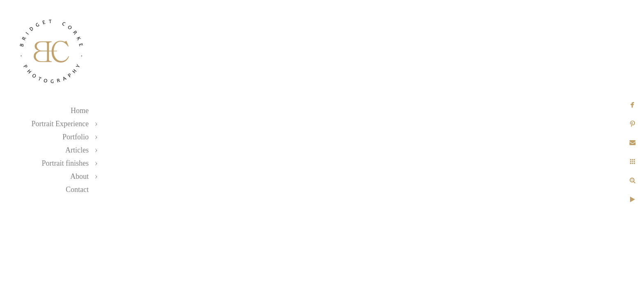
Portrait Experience (60, 124)
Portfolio (76, 137)
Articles (77, 150)
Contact (77, 190)
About (79, 176)
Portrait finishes (66, 163)
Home (80, 111)
